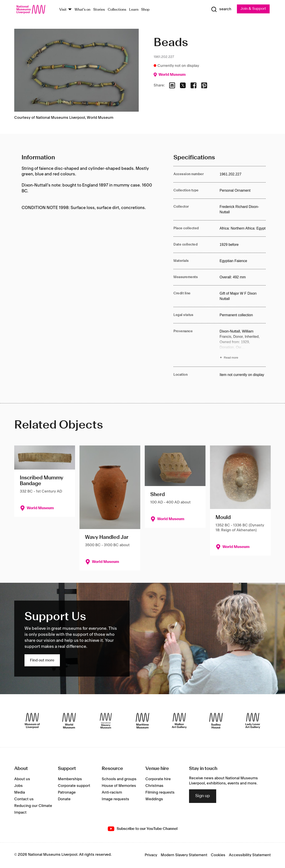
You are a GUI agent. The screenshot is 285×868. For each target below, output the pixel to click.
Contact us (24, 799)
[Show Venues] (70, 10)
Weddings (154, 799)
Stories (99, 10)
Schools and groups (119, 779)
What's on (82, 10)
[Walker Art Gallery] (179, 721)
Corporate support (74, 786)
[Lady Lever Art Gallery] (253, 721)
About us (22, 779)
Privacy (151, 855)
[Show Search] (220, 9)
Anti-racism (112, 793)
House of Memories (119, 786)
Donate (64, 799)
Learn (134, 10)
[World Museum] (69, 721)
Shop (145, 10)
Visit (63, 10)
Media (20, 793)
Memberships (70, 779)
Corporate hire (158, 779)
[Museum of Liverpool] (32, 721)
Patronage (67, 793)
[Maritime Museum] (142, 721)
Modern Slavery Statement (184, 855)
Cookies (218, 855)
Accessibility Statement (250, 855)
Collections (117, 10)
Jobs (18, 786)
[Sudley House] (216, 721)
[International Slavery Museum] (106, 721)
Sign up (203, 796)
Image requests (115, 799)
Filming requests (160, 793)
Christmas (154, 786)
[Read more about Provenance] (243, 345)
